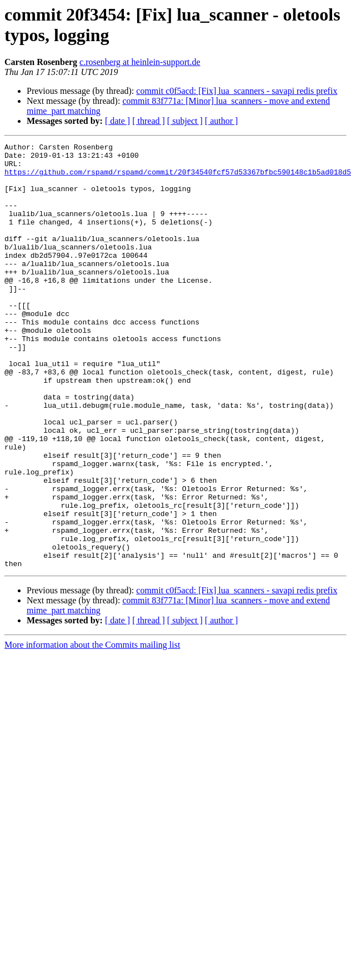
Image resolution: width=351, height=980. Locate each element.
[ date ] (117, 121)
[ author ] (222, 121)
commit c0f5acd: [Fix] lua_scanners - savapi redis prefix (237, 91)
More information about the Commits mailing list (92, 730)
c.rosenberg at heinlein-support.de (140, 62)
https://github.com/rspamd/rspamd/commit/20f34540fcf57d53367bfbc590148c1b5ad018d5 (178, 178)
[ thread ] (149, 121)
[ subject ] (185, 121)
